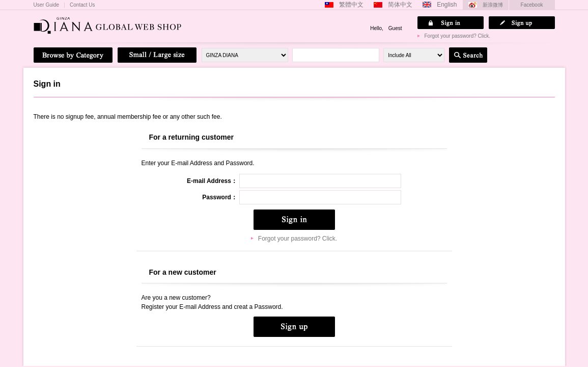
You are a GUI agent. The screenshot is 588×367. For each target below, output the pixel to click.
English (447, 5)
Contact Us (82, 5)
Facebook (532, 5)
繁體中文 (351, 5)
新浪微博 (493, 5)
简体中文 (400, 5)
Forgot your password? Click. (458, 36)
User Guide (47, 5)
